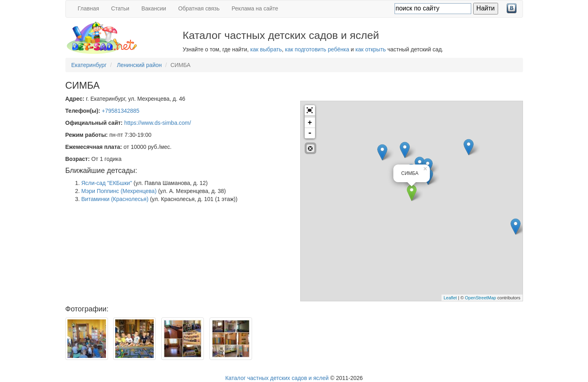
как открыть (371, 49)
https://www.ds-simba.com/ (158, 123)
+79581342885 (121, 111)
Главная (89, 8)
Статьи (120, 8)
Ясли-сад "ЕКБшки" (107, 183)
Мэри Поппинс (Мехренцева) (119, 191)
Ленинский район (139, 65)
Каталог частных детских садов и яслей (277, 378)
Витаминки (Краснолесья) (115, 199)
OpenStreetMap (480, 298)
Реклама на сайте (255, 8)
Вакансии (154, 8)
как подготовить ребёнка (317, 49)
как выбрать (266, 49)
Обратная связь (199, 8)
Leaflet (450, 298)
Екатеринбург (89, 65)
